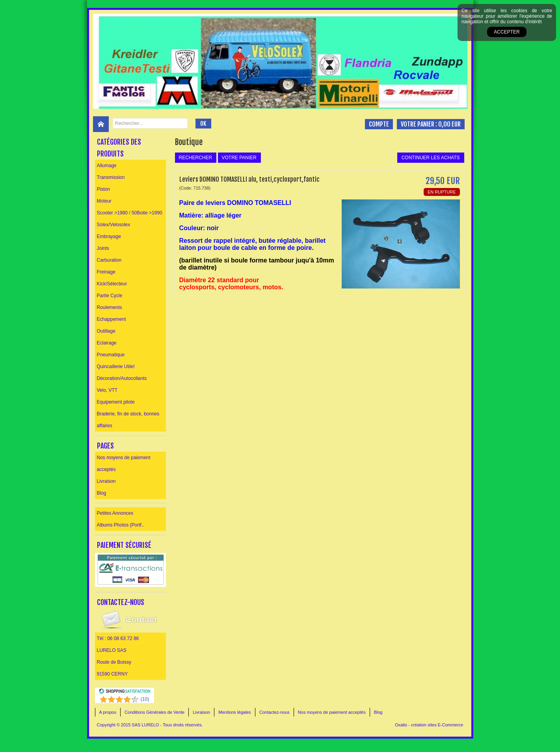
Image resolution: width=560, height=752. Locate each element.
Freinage (106, 272)
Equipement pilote (116, 402)
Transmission (111, 177)
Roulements (110, 307)
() (145, 699)
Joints (103, 248)
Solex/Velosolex (114, 225)
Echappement (112, 319)
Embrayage (109, 236)
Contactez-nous (274, 712)
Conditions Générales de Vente (154, 712)
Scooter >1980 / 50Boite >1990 (130, 213)
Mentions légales (235, 712)
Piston (103, 189)
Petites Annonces (115, 513)
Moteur (104, 201)
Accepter (507, 32)
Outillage (106, 331)
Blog (102, 493)
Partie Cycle (110, 296)
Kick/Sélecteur (112, 284)
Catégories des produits (119, 148)
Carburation (109, 260)
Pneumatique (111, 355)
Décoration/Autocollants (122, 378)
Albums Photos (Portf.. (121, 525)
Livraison (106, 481)
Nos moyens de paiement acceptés (124, 463)
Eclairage (107, 343)
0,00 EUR (449, 124)
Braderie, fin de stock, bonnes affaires (128, 420)
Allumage (107, 166)
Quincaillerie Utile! (116, 367)
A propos (108, 712)
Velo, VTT (107, 390)
